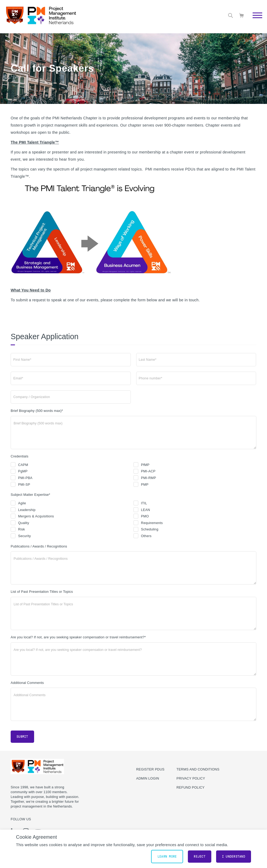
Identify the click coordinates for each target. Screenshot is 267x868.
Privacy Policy (191, 778)
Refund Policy (190, 788)
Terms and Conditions (198, 769)
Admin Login (148, 778)
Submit (22, 737)
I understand (234, 857)
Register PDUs (150, 769)
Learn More (167, 857)
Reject (200, 857)
